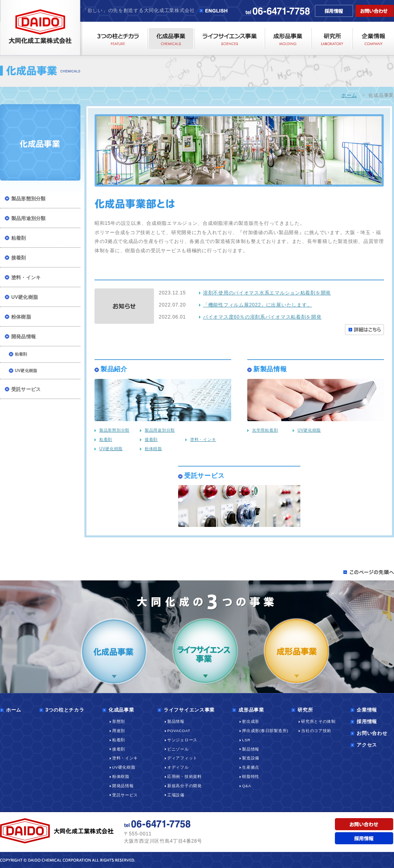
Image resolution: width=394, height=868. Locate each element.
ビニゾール (178, 749)
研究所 (305, 710)
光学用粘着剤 (265, 430)
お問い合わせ (372, 733)
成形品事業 (251, 710)
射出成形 (251, 721)
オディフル (178, 767)
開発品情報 (24, 337)
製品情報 (176, 721)
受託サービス (26, 389)
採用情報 (367, 722)
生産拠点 (251, 767)
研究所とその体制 (318, 721)
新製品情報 (270, 369)
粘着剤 (19, 238)
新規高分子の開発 (185, 786)
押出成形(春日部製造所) (265, 731)
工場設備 (176, 795)
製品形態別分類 (29, 199)
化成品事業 (121, 710)
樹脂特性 (251, 776)
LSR (246, 740)
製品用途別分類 (29, 218)
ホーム (349, 95)
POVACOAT (179, 731)
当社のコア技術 (316, 731)
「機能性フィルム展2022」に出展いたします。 (258, 305)
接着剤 (19, 258)
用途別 (119, 731)
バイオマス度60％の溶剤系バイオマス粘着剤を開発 (262, 317)
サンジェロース (182, 740)
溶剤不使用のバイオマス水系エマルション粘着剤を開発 (267, 293)
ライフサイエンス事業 (189, 710)
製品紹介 (114, 369)
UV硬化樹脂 (25, 297)
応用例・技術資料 (185, 776)
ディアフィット (182, 758)
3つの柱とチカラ (65, 710)
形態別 (119, 721)
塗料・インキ (26, 278)
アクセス (367, 745)
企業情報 (367, 710)
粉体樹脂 (21, 317)
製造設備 (251, 758)
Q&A (246, 786)
